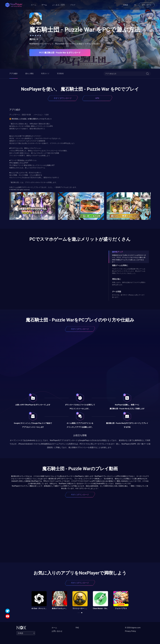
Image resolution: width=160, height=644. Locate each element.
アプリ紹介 (13, 74)
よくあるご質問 (58, 5)
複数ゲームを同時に (120, 265)
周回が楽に (117, 279)
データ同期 (117, 292)
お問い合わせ (57, 631)
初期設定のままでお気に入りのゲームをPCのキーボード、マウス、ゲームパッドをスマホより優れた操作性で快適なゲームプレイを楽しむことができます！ (129, 259)
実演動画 (60, 74)
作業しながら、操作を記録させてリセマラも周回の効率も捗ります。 (129, 284)
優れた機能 (29, 74)
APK (97, 98)
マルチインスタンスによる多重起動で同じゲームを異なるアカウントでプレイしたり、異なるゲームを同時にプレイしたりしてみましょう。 (129, 271)
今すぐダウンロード (63, 98)
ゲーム (44, 5)
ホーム (34, 5)
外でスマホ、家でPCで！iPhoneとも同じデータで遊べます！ (128, 296)
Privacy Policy (130, 631)
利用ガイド (45, 74)
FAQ (77, 628)
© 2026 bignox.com (133, 628)
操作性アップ (117, 252)
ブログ (73, 5)
